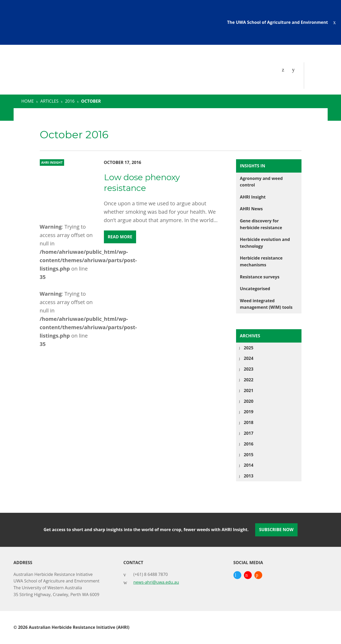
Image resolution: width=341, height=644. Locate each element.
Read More (120, 237)
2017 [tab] (249, 433)
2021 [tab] (249, 390)
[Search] (295, 70)
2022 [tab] (249, 380)
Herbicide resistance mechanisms (261, 261)
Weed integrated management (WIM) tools (266, 304)
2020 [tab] (249, 401)
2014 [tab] (249, 465)
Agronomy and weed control (261, 182)
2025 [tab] (249, 348)
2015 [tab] (249, 455)
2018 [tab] (249, 422)
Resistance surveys (260, 277)
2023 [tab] (249, 369)
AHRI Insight (253, 197)
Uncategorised (255, 289)
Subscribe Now (276, 530)
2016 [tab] (249, 444)
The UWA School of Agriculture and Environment (278, 22)
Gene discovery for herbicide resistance (261, 224)
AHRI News (251, 209)
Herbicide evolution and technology (265, 243)
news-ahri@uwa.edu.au (156, 582)
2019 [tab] (249, 412)
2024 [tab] (249, 358)
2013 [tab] (249, 476)
